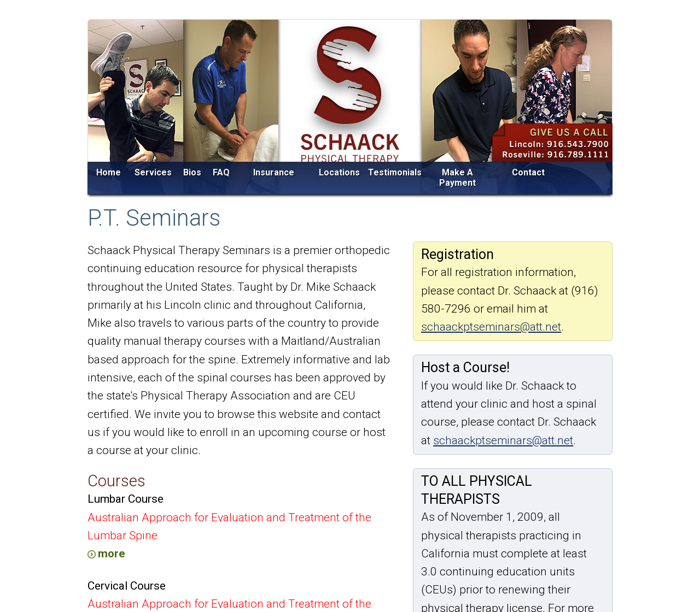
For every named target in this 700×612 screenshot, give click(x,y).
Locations (339, 172)
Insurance (274, 172)
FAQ (221, 172)
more (112, 554)
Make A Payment (457, 178)
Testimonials (395, 172)
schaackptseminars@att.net (491, 327)
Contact (528, 172)
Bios (192, 172)
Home (109, 172)
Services (153, 172)
